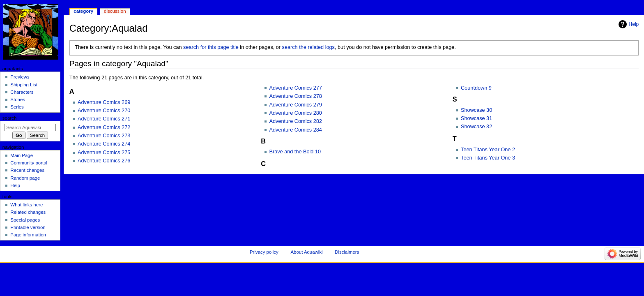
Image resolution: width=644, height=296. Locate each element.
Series (17, 107)
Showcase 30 (476, 110)
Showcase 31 (476, 118)
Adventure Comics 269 (104, 102)
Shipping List (24, 85)
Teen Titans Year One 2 (488, 150)
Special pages (25, 220)
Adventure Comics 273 (104, 136)
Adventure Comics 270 (104, 111)
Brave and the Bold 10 (295, 152)
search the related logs (308, 47)
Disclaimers (347, 252)
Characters (22, 92)
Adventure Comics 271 (104, 119)
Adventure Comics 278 (296, 96)
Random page (25, 178)
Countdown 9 (476, 88)
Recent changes (27, 170)
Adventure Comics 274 (104, 144)
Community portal (29, 163)
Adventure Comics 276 (104, 161)
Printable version (28, 227)
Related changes (28, 212)
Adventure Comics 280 (296, 113)
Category (83, 11)
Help (634, 24)
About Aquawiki (306, 252)
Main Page (22, 155)
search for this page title (211, 47)
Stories (18, 99)
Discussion (115, 11)
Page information (28, 235)
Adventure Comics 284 (296, 130)
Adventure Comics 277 (296, 88)
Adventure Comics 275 (104, 153)
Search (10, 118)
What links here (26, 205)
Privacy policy (264, 252)
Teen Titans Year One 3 (488, 158)
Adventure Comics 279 (296, 105)
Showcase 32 (476, 127)
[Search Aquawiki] (30, 127)
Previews (20, 77)
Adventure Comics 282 (296, 121)
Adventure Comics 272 (104, 127)
